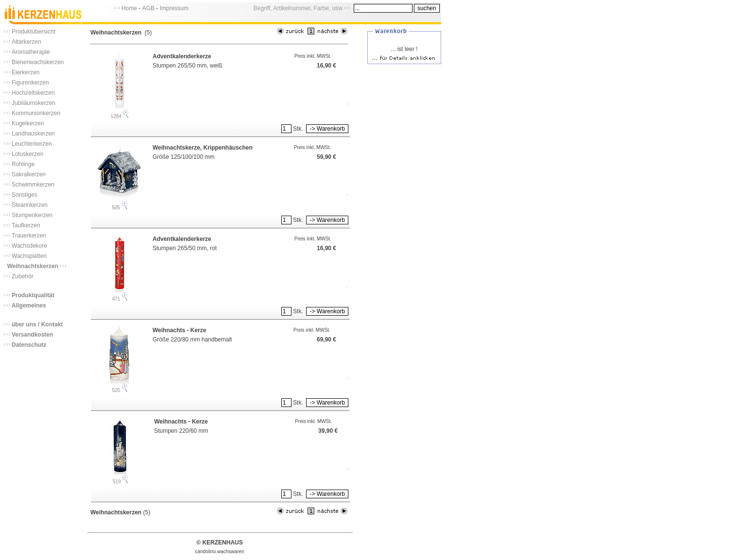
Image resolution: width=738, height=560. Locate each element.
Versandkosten (32, 335)
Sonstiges (25, 195)
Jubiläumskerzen (34, 103)
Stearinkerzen (30, 205)
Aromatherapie (31, 52)
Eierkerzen (26, 72)
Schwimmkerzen (33, 185)
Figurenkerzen (30, 83)
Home (129, 8)
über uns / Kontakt (37, 324)
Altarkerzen (26, 42)
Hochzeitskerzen (33, 93)
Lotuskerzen (27, 154)
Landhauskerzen (33, 134)
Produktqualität (33, 295)
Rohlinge (23, 164)
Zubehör (23, 276)
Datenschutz (29, 345)
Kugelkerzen (28, 123)
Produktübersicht (34, 32)
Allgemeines (29, 305)
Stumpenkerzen (32, 215)
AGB (148, 8)
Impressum (174, 8)
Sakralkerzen (29, 174)
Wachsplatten (29, 256)
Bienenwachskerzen (38, 62)
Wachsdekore (29, 246)
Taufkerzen (26, 225)
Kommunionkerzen (36, 113)
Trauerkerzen (29, 236)
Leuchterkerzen (32, 144)
